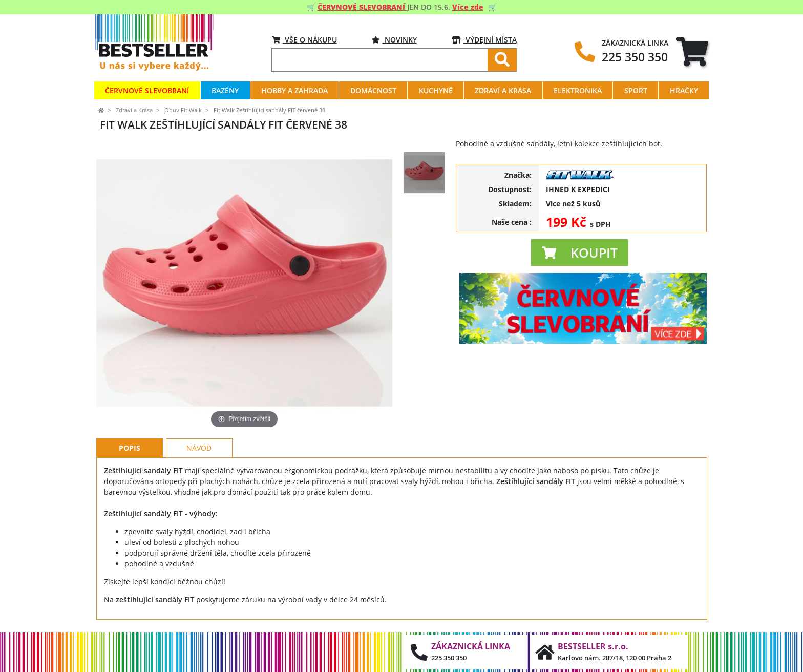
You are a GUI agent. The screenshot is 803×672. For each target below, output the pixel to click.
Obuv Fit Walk (183, 110)
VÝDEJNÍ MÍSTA (484, 40)
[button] (580, 253)
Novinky (394, 40)
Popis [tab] (130, 448)
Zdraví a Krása (134, 110)
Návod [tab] (199, 448)
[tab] (692, 51)
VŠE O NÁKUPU (304, 40)
